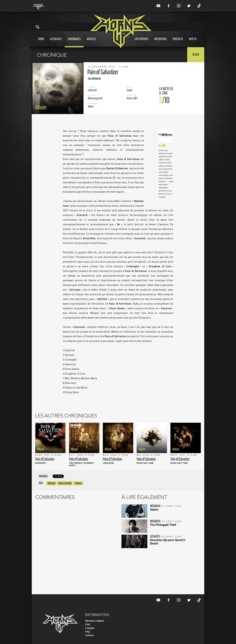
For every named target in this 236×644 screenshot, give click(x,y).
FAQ (88, 632)
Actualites (56, 42)
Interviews (161, 42)
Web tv (193, 42)
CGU (88, 624)
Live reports (141, 42)
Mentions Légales (95, 621)
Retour (196, 54)
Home (41, 42)
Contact (89, 635)
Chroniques (74, 42)
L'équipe (90, 628)
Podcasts (178, 42)
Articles (91, 42)
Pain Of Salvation (65, 483)
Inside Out (51, 483)
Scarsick (78, 483)
